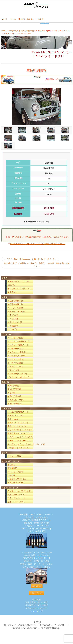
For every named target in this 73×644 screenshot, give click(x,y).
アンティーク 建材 (15, 361)
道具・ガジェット (15, 369)
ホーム (4, 33)
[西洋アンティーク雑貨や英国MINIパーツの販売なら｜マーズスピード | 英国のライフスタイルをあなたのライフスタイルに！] (36, 5)
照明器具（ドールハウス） (19, 436)
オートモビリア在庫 (16, 314)
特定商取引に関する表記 (36, 607)
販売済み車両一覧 (26, 33)
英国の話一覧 (13, 388)
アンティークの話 (15, 340)
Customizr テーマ (35, 630)
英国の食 (11, 395)
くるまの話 (12, 332)
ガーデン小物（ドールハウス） (21, 443)
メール (13, 19)
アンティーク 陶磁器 (16, 354)
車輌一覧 (13, 33)
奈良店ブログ (13, 294)
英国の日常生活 (14, 399)
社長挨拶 (11, 478)
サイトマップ (36, 613)
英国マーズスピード (16, 485)
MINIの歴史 (13, 317)
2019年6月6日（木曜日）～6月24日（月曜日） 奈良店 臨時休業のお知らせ (36, 267)
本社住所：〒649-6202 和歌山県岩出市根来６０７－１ (36, 521)
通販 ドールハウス (16, 504)
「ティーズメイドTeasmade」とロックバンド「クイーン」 (30, 261)
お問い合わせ (36, 595)
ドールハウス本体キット (18, 425)
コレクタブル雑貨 (15, 365)
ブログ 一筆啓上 (15, 458)
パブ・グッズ (13, 372)
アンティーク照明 (15, 351)
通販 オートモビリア (17, 497)
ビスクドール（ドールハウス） (21, 439)
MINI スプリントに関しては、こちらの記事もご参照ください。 (38, 246)
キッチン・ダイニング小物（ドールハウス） (27, 446)
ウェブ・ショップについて (19, 493)
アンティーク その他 (17, 376)
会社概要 (36, 602)
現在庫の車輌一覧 (15, 303)
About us (37, 588)
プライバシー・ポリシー (36, 610)
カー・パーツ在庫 (15, 310)
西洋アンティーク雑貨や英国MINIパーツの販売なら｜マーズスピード (36, 627)
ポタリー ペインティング (19, 291)
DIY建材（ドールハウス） (19, 450)
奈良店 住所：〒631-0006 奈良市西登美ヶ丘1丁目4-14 (37, 559)
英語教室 (11, 287)
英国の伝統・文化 (15, 402)
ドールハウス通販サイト (18, 414)
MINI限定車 (13, 328)
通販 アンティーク (16, 500)
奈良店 (41, 19)
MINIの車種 (13, 321)
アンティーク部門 (15, 474)
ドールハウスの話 (15, 418)
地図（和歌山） (28, 19)
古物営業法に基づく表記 (36, 604)
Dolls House (13, 421)
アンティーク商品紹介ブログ (20, 344)
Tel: (3, 19)
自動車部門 (12, 470)
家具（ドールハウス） (17, 429)
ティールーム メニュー (18, 284)
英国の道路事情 (14, 406)
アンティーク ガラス (17, 358)
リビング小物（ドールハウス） (21, 432)
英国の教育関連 (14, 391)
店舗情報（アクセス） (17, 481)
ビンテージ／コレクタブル (19, 379)
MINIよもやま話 (15, 324)
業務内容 (11, 467)
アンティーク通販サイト (18, 347)
